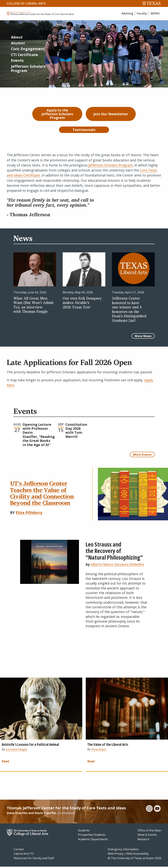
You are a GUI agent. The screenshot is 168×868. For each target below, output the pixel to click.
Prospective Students (92, 836)
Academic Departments (93, 840)
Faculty (142, 13)
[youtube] (157, 810)
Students (84, 832)
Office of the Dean (149, 832)
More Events (142, 456)
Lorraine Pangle (16, 751)
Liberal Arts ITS (24, 855)
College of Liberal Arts (26, 3)
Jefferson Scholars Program (110, 166)
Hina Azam (99, 751)
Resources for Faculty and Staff (34, 859)
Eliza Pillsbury (29, 514)
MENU (155, 13)
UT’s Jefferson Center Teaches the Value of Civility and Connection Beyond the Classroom (42, 494)
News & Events (147, 836)
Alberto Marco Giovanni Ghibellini (117, 566)
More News (143, 337)
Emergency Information (123, 850)
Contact (19, 850)
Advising (127, 13)
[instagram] (149, 810)
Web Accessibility (138, 855)
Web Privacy (116, 855)
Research (143, 840)
